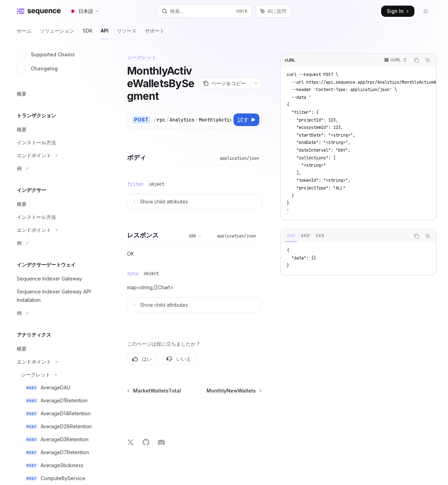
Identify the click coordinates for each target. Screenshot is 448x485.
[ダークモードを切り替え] (426, 11)
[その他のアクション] (256, 83)
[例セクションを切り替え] (56, 168)
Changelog (37, 69)
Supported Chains (46, 55)
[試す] (246, 120)
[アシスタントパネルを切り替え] (273, 11)
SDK (87, 33)
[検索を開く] (204, 11)
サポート (155, 33)
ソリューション (57, 33)
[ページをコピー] (224, 83)
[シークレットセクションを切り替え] (56, 375)
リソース (127, 33)
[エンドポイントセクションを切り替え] (56, 155)
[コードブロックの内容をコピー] (416, 60)
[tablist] (345, 236)
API (105, 33)
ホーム (24, 33)
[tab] (291, 236)
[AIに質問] (428, 60)
